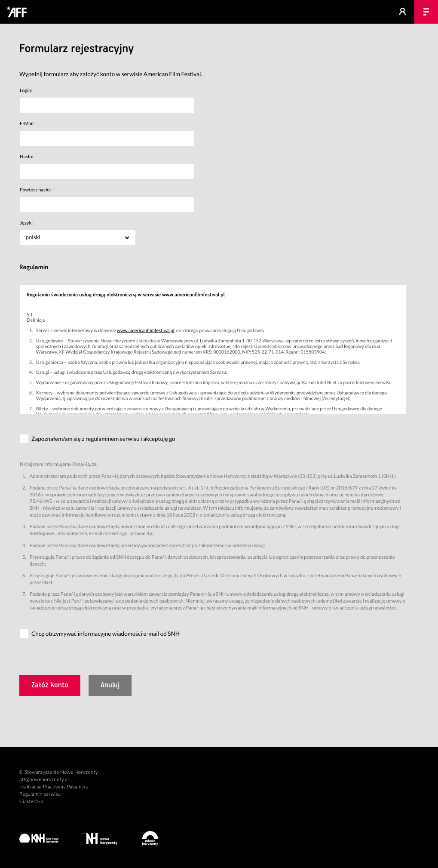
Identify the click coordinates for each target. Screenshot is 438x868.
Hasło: (26, 157)
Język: (26, 223)
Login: (26, 91)
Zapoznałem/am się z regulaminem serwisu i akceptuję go (103, 439)
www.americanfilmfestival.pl (146, 331)
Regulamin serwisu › (41, 794)
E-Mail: (27, 124)
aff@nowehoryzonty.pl (44, 780)
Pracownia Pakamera (66, 787)
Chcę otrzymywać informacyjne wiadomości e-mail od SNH (106, 634)
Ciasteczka (31, 802)
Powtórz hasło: (35, 190)
